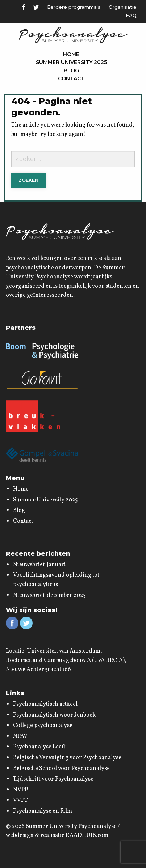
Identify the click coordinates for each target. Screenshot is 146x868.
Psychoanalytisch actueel (45, 704)
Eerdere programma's (74, 7)
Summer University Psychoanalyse (71, 826)
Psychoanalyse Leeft (39, 747)
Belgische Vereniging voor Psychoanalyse (67, 758)
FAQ (131, 15)
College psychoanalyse (43, 726)
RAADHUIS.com (87, 835)
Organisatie (123, 7)
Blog (71, 70)
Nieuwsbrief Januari (39, 565)
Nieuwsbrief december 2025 (49, 595)
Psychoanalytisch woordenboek (54, 715)
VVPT (20, 800)
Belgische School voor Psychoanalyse (61, 769)
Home (71, 54)
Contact (71, 78)
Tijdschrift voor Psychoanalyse (53, 779)
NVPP (20, 790)
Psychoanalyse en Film (43, 811)
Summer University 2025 (71, 62)
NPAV (20, 736)
